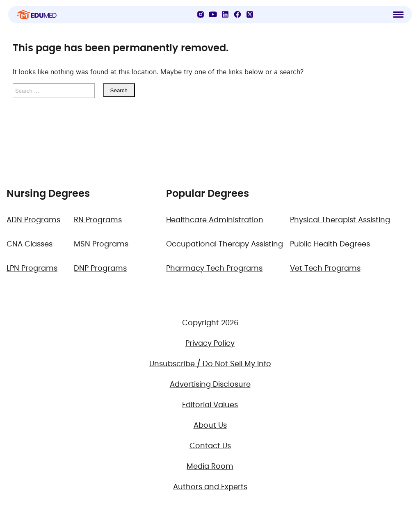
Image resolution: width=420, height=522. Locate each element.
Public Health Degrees (330, 244)
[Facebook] (237, 14)
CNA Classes (30, 244)
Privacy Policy (210, 344)
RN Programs (98, 220)
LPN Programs (32, 269)
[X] (250, 14)
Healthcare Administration (215, 220)
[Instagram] (201, 14)
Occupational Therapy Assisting (225, 244)
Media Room (210, 467)
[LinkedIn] (225, 14)
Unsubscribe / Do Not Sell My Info (210, 364)
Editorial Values (210, 405)
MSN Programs (101, 244)
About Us (210, 426)
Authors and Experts (210, 487)
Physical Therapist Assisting (340, 220)
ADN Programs (33, 220)
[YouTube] (213, 14)
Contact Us (210, 446)
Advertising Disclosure (210, 385)
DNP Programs (100, 269)
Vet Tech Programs (325, 269)
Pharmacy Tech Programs (214, 269)
